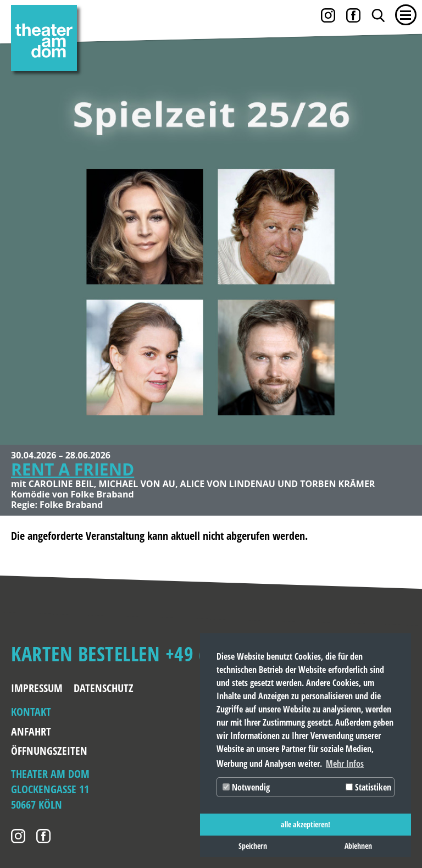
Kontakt (31, 712)
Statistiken (368, 787)
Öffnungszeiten (39, 751)
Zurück (19, 228)
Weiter (403, 228)
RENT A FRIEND (73, 469)
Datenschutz (104, 688)
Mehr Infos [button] (345, 764)
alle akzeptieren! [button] (306, 824)
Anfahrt (31, 731)
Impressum (37, 688)
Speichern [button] (253, 846)
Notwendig (246, 787)
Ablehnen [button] (358, 846)
